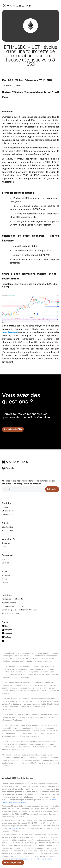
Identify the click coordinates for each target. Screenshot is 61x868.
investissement (10, 332)
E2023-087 (13, 828)
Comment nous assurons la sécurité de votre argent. (31, 859)
